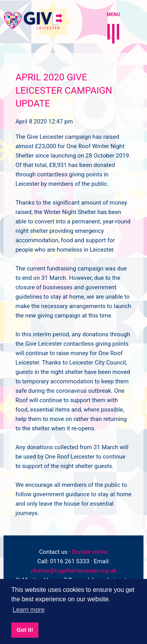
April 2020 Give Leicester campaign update (64, 90)
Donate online (90, 552)
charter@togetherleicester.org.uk (73, 571)
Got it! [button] (25, 630)
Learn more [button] (29, 610)
